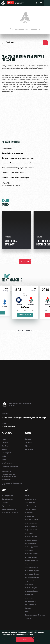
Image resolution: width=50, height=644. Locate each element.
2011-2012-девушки (31, 526)
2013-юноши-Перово (32, 581)
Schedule (28, 439)
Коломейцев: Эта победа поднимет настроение (19, 168)
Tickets (28, 433)
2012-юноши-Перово (32, 560)
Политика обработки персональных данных (9, 475)
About (27, 496)
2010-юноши (29, 598)
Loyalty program (7, 463)
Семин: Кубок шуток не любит (12, 153)
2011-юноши (29, 595)
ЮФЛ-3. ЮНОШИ (31, 601)
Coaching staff (6, 453)
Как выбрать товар (8, 496)
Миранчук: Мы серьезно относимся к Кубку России (20, 163)
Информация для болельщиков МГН (12, 484)
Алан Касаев (32, 66)
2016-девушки (30, 516)
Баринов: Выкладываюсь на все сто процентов (18, 158)
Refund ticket (29, 449)
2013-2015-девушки (31, 557)
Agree (25, 640)
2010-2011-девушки (31, 543)
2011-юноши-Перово (32, 591)
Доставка (5, 503)
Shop (4, 490)
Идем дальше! (7, 148)
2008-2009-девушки (32, 547)
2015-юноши (29, 533)
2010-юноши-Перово (32, 520)
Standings (5, 446)
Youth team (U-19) (31, 499)
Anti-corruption (7, 471)
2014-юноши (29, 564)
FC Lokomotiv (7, 433)
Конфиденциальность (9, 509)
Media (4, 456)
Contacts (28, 618)
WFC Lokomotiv (30, 503)
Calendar (5, 443)
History (27, 612)
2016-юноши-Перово (32, 554)
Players (4, 449)
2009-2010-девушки (31, 523)
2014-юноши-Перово (32, 567)
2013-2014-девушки (31, 588)
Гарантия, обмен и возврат (11, 506)
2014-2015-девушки (31, 537)
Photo (4, 460)
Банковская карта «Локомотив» (35, 615)
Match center (25, 315)
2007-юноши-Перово (32, 577)
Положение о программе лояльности (10, 467)
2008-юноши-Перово (32, 574)
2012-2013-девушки (31, 540)
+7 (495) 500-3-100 (9, 426)
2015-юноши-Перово (32, 530)
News (4, 439)
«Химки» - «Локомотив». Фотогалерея (15, 178)
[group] (16, 230)
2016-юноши (29, 550)
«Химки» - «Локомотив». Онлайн (13, 173)
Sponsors (28, 608)
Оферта (27, 446)
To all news (8, 42)
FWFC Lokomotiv (30, 509)
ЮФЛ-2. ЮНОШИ (30, 605)
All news (25, 261)
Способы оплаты (7, 499)
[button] (3, 255)
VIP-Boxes (28, 443)
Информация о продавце (10, 513)
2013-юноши (29, 584)
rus (41, 3)
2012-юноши (29, 513)
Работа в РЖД (7, 480)
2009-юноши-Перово (32, 571)
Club (27, 490)
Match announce (25, 331)
